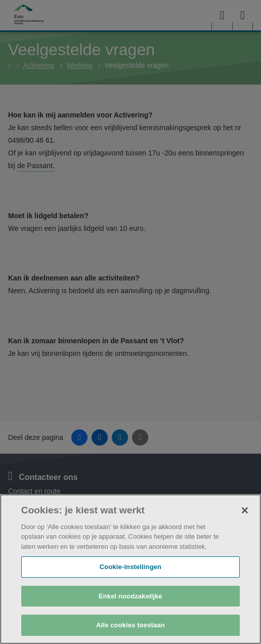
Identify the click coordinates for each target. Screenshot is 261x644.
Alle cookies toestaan (130, 625)
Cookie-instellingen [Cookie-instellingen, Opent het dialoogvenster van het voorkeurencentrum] (130, 567)
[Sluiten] (245, 510)
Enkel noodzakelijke (130, 596)
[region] (130, 569)
